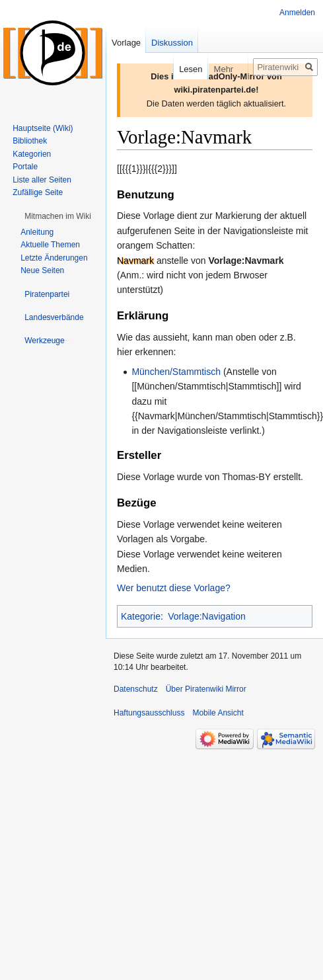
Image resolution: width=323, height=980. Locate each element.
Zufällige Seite (38, 192)
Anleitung (37, 232)
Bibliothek (30, 141)
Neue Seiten (42, 270)
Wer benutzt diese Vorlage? (174, 588)
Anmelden (297, 13)
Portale (25, 167)
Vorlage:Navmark (246, 261)
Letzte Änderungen (54, 258)
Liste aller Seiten (42, 180)
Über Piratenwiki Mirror (206, 689)
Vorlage (126, 43)
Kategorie (141, 616)
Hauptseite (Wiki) (43, 128)
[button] (58, 216)
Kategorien (32, 154)
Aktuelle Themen (50, 245)
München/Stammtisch (176, 372)
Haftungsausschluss (149, 713)
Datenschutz (136, 689)
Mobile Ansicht (218, 713)
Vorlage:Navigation (207, 616)
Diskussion (172, 43)
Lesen (182, 69)
